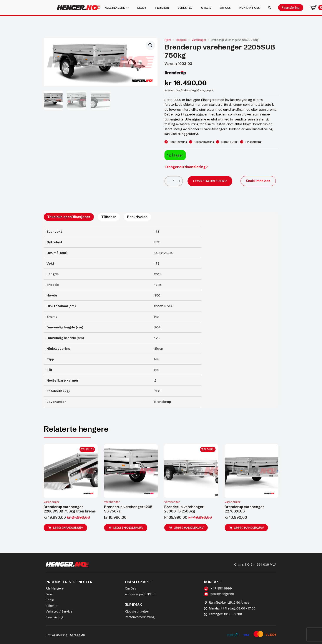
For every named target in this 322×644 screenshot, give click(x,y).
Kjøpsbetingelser (137, 611)
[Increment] (179, 181)
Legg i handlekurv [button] (68, 528)
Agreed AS (77, 635)
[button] (150, 45)
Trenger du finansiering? (186, 167)
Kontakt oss (250, 8)
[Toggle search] (270, 8)
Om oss (225, 8)
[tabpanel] (123, 317)
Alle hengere (115, 8)
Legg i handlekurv (210, 181)
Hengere (181, 40)
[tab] (69, 217)
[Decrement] (168, 181)
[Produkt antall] (174, 181)
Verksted (185, 8)
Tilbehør (162, 8)
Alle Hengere (55, 588)
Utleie (206, 8)
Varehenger (199, 40)
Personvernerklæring (140, 617)
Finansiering (54, 617)
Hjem (168, 40)
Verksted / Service (59, 611)
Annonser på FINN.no (140, 594)
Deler (142, 8)
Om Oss (130, 588)
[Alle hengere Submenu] (129, 8)
